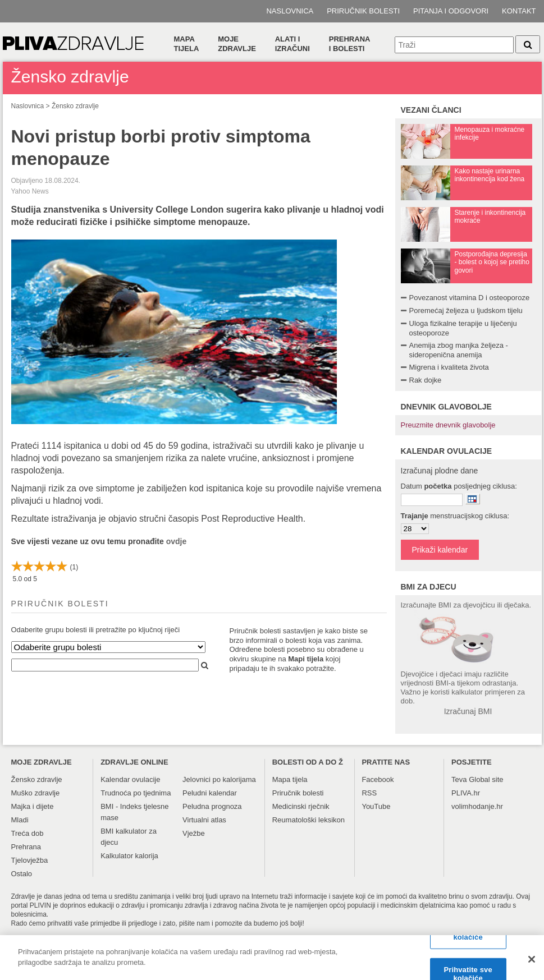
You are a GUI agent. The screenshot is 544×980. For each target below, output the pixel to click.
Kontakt (519, 11)
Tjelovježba (30, 860)
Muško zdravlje (36, 793)
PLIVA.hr (466, 793)
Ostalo (22, 874)
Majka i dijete (33, 806)
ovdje (177, 541)
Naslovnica (290, 11)
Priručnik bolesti (363, 11)
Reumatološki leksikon (308, 820)
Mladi (20, 820)
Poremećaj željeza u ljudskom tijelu (466, 310)
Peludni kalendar (210, 793)
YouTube (376, 806)
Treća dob (28, 833)
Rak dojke (426, 380)
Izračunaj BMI (468, 711)
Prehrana (26, 847)
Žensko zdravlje (75, 106)
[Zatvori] (532, 965)
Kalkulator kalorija (129, 856)
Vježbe (194, 833)
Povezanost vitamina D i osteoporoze (470, 298)
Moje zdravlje (237, 44)
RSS (369, 793)
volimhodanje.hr (477, 806)
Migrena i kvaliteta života (449, 367)
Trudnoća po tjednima (136, 793)
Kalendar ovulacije (130, 779)
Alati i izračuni (292, 44)
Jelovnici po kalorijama (219, 779)
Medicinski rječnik (301, 806)
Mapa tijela (187, 44)
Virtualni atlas (204, 820)
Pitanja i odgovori (451, 11)
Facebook (378, 779)
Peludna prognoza (212, 806)
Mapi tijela (306, 659)
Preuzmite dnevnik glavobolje (448, 425)
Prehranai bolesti (350, 44)
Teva (459, 779)
